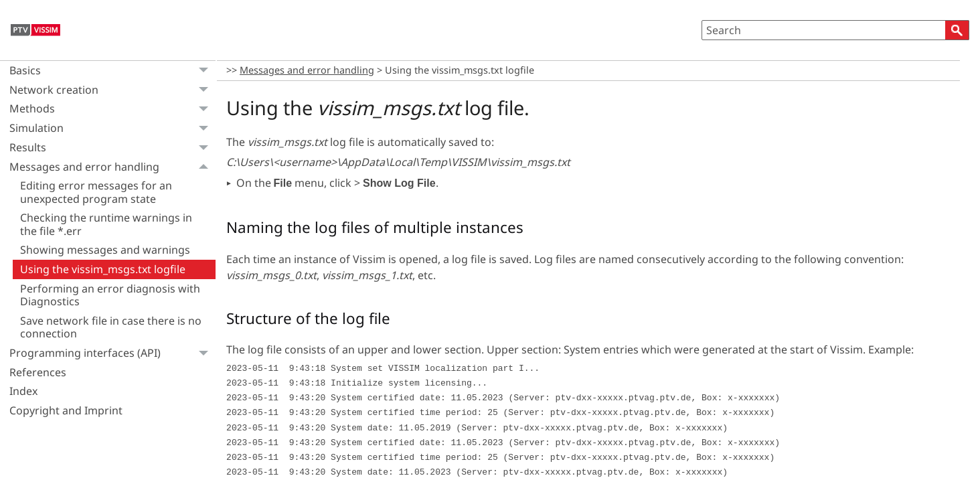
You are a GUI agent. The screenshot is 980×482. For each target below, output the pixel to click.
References (38, 372)
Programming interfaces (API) (112, 353)
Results (112, 148)
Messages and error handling (112, 167)
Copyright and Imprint (66, 410)
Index (23, 391)
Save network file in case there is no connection (111, 327)
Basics (112, 71)
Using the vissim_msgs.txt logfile (103, 269)
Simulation (112, 128)
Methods (112, 109)
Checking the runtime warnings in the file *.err (106, 224)
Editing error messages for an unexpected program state (96, 192)
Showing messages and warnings (105, 250)
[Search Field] (835, 30)
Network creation (112, 90)
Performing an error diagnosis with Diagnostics (110, 295)
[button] (957, 30)
